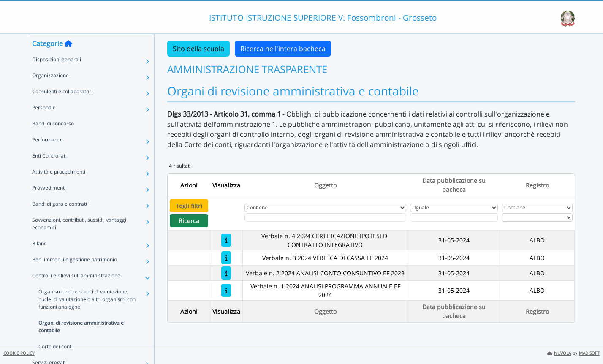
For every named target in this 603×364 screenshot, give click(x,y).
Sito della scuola (198, 49)
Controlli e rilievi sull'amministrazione (76, 292)
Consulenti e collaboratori (62, 107)
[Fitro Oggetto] (325, 217)
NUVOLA (559, 353)
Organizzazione (50, 91)
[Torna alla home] (68, 60)
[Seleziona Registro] (537, 217)
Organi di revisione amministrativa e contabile (81, 343)
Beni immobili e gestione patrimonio (75, 276)
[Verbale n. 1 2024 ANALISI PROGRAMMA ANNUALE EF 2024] (226, 290)
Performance (48, 156)
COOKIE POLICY (19, 353)
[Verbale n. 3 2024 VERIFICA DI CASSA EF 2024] (226, 258)
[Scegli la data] (454, 217)
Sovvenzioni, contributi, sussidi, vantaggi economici (79, 240)
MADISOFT (589, 353)
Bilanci (40, 259)
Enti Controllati (49, 172)
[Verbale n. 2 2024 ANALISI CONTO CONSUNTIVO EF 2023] (226, 273)
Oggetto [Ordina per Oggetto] (325, 185)
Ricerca (189, 221)
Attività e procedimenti (59, 188)
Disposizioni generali (57, 75)
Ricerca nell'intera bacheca (283, 49)
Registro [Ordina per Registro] (537, 185)
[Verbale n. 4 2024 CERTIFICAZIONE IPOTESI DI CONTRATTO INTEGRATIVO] (226, 240)
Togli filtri (189, 206)
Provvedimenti (49, 204)
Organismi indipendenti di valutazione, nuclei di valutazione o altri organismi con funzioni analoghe (87, 315)
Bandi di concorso (53, 140)
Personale (44, 124)
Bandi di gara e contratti (60, 220)
